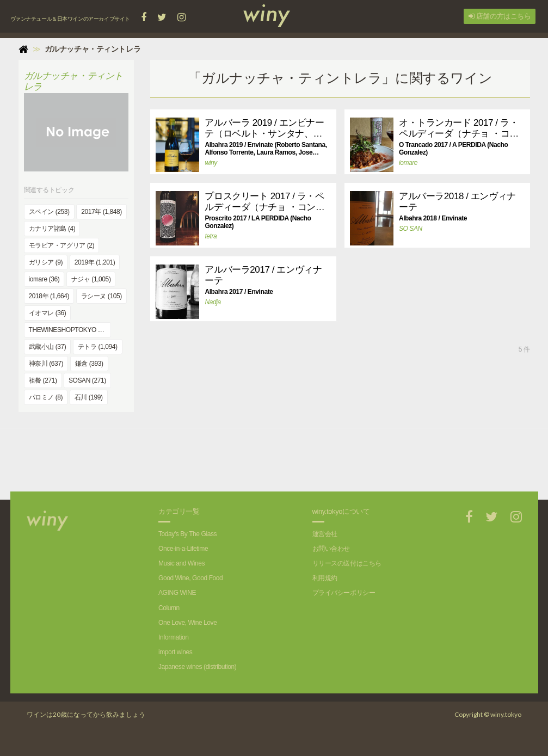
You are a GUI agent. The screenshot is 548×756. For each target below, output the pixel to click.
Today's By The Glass (187, 534)
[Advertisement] (340, 453)
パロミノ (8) (46, 397)
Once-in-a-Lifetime (183, 549)
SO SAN (411, 229)
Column (169, 608)
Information (173, 637)
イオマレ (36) (48, 313)
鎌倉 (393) (89, 364)
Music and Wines (181, 563)
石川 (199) (89, 397)
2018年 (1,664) (49, 296)
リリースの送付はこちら (347, 563)
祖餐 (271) (43, 380)
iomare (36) (44, 279)
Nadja (213, 302)
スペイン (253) (49, 212)
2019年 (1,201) (95, 262)
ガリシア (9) (46, 262)
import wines (175, 652)
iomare (408, 163)
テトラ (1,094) (98, 347)
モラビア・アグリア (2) (62, 245)
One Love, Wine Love (187, 623)
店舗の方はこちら (500, 16)
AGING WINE (177, 593)
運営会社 (325, 534)
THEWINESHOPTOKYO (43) (69, 330)
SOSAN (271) (87, 380)
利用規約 (325, 578)
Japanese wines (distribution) (197, 667)
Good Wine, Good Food (190, 578)
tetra (211, 236)
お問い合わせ (331, 549)
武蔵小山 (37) (48, 347)
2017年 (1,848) (101, 212)
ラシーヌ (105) (101, 296)
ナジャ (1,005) (91, 279)
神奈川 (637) (46, 364)
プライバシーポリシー (344, 593)
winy (211, 163)
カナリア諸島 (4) (52, 229)
